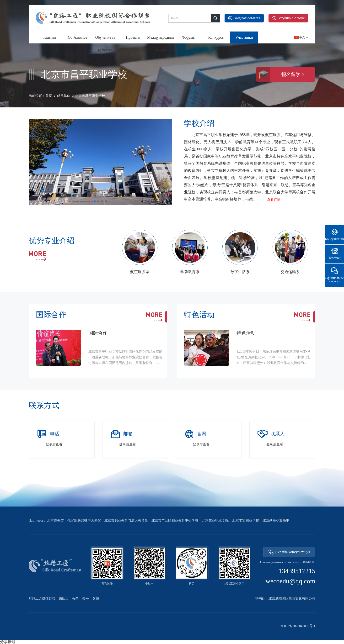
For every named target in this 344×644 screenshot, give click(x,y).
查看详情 (274, 200)
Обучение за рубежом (105, 39)
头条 (75, 599)
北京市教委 (55, 521)
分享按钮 (8, 642)
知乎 (86, 599)
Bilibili (64, 599)
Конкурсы (216, 37)
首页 (49, 96)
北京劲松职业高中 (276, 521)
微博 (96, 599)
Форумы (189, 37)
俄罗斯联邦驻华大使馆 (84, 521)
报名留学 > (280, 74)
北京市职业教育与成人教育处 (126, 521)
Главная (50, 37)
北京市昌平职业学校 (90, 96)
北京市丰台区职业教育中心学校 (175, 521)
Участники (244, 37)
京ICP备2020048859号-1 (298, 626)
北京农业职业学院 (215, 521)
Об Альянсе (78, 37)
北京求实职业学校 (246, 521)
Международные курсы (161, 39)
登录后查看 (54, 444)
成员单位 (64, 96)
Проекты (133, 37)
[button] (95, 201)
